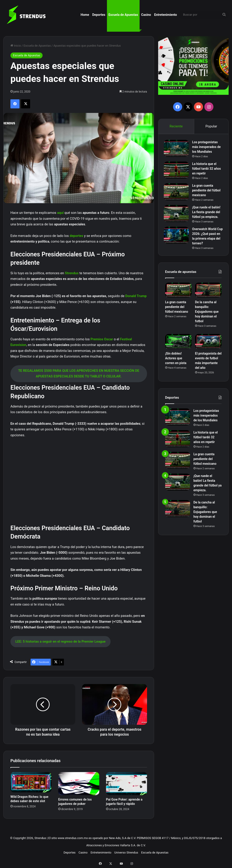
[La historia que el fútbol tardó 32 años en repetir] (178, 171)
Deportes (99, 15)
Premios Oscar (102, 339)
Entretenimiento (166, 15)
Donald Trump (136, 296)
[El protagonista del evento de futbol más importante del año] (208, 349)
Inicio (16, 46)
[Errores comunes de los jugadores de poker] (79, 784)
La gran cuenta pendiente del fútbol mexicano (205, 191)
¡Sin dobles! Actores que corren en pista (176, 366)
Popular (211, 126)
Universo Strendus (126, 852)
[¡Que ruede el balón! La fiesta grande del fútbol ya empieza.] (178, 215)
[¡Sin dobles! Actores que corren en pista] (178, 349)
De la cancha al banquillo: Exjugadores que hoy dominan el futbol (207, 319)
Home (85, 15)
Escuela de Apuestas (123, 15)
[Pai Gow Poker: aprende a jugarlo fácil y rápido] (127, 784)
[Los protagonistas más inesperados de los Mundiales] (178, 149)
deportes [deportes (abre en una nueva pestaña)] (77, 236)
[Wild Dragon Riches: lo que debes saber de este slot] (31, 782)
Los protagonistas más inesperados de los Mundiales (206, 148)
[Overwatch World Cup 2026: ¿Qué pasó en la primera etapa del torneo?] (178, 241)
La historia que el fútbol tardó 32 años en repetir (206, 170)
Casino (146, 15)
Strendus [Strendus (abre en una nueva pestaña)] (72, 273)
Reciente (176, 126)
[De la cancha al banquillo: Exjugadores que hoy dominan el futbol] (208, 297)
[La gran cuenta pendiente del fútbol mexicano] (178, 193)
